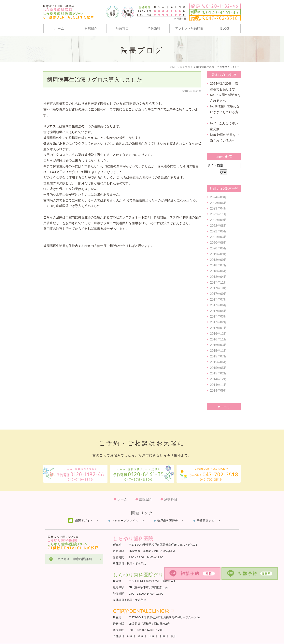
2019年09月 (218, 254)
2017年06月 (218, 305)
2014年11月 (218, 385)
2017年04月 (218, 311)
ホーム (59, 29)
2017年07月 (218, 299)
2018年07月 (218, 265)
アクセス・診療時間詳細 (74, 549)
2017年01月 (218, 328)
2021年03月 (218, 237)
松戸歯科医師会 (168, 511)
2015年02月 (218, 373)
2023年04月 (218, 208)
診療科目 (122, 29)
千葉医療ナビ (206, 511)
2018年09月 (218, 260)
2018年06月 (218, 271)
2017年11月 (218, 283)
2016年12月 (218, 334)
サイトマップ (55, 639)
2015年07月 (218, 356)
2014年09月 (218, 391)
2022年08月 (218, 226)
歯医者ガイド (84, 511)
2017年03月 (218, 316)
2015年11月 (218, 351)
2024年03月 (218, 197)
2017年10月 (218, 288)
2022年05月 (218, 231)
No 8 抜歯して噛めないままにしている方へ (225, 112)
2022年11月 (218, 214)
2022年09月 (218, 220)
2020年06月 (218, 243)
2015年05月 (218, 368)
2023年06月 (218, 203)
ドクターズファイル (125, 511)
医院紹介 (91, 29)
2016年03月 (218, 345)
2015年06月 (218, 362)
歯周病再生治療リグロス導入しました (95, 80)
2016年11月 (218, 339)
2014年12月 (218, 379)
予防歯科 (154, 29)
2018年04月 (218, 277)
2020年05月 (218, 248)
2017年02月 (218, 322)
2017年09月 (218, 294)
